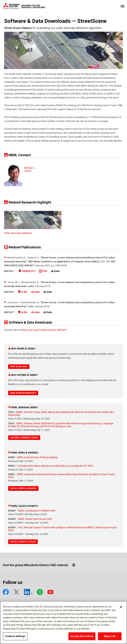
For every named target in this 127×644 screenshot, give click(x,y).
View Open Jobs (19, 367)
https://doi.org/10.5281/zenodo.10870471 (44, 330)
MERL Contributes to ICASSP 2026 (37, 511)
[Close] (121, 609)
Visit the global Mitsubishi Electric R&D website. (36, 565)
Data (35, 292)
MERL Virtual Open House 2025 (35, 519)
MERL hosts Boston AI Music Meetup (38, 457)
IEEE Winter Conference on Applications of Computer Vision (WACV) (64, 262)
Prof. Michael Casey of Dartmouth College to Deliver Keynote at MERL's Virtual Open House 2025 (62, 529)
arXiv (31, 286)
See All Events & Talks (23, 542)
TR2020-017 (27, 271)
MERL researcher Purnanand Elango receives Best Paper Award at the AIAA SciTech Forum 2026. (62, 476)
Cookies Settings (15, 638)
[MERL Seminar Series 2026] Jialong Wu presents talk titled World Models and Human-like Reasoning (61, 414)
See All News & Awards (23, 488)
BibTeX (9, 271)
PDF (43, 271)
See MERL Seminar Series (24, 438)
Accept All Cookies (82, 638)
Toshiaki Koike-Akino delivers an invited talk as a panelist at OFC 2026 (55, 466)
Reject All (110, 638)
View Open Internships (23, 393)
